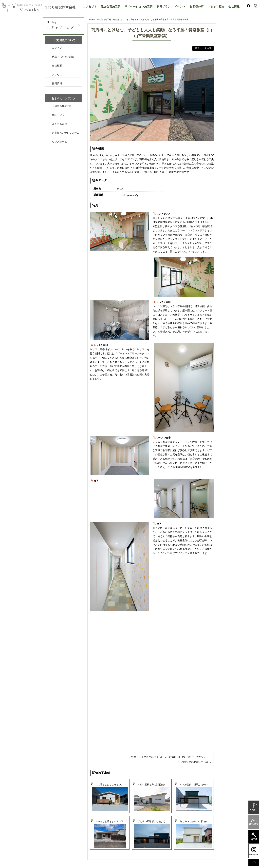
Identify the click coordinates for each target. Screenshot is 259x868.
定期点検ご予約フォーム (66, 133)
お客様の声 (197, 7)
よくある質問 (59, 124)
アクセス (57, 75)
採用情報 (57, 83)
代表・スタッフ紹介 (63, 57)
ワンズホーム (59, 142)
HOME (92, 20)
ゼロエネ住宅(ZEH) (63, 106)
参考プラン (164, 7)
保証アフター (59, 115)
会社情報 (234, 7)
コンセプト (90, 7)
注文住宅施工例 (111, 7)
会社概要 (57, 66)
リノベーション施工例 (139, 7)
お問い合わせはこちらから (196, 762)
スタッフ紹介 (216, 7)
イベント (180, 7)
